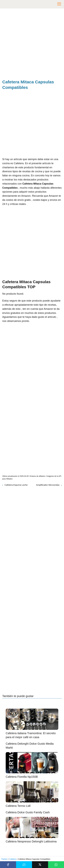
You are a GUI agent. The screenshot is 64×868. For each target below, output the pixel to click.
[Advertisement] (32, 45)
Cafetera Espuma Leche (16, 485)
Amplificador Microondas (48, 485)
